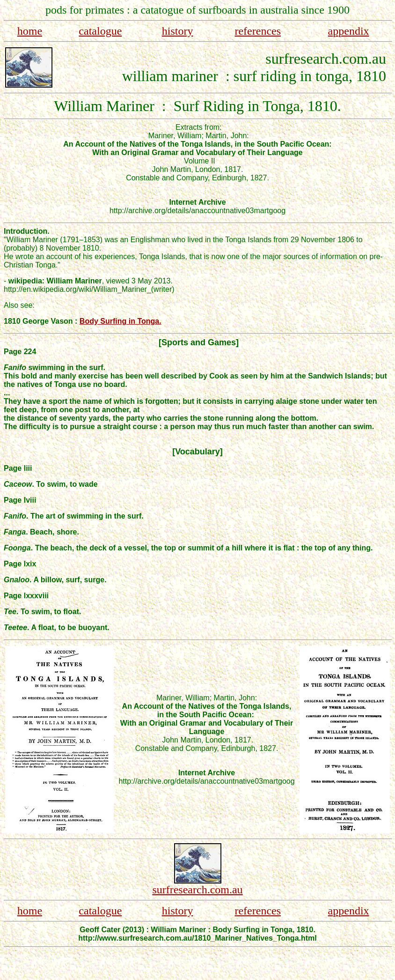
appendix (349, 31)
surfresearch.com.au (197, 890)
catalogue (100, 31)
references (258, 31)
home (30, 31)
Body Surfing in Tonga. (121, 321)
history (178, 31)
